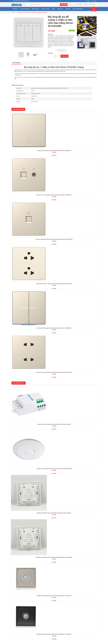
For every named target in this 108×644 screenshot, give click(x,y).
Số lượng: (50, 53)
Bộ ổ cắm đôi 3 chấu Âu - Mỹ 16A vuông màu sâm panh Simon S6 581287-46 (54, 284)
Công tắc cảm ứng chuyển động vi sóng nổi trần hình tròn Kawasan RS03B (54, 469)
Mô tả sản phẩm (16, 63)
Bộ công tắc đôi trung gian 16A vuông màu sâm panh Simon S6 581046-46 (54, 328)
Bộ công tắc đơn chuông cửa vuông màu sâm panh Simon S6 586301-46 (54, 151)
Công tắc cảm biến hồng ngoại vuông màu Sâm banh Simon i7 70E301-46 (54, 596)
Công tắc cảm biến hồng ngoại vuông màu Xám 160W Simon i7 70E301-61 (54, 634)
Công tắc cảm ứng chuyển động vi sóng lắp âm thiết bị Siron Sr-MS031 (54, 424)
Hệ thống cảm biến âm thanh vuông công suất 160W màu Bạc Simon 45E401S (54, 557)
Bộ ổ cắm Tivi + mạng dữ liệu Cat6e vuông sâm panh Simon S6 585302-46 (54, 195)
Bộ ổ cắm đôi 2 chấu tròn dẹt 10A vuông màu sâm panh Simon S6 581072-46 (54, 372)
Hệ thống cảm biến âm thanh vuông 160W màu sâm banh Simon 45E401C (54, 513)
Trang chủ (13, 12)
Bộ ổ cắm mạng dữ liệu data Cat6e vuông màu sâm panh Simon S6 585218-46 (54, 239)
